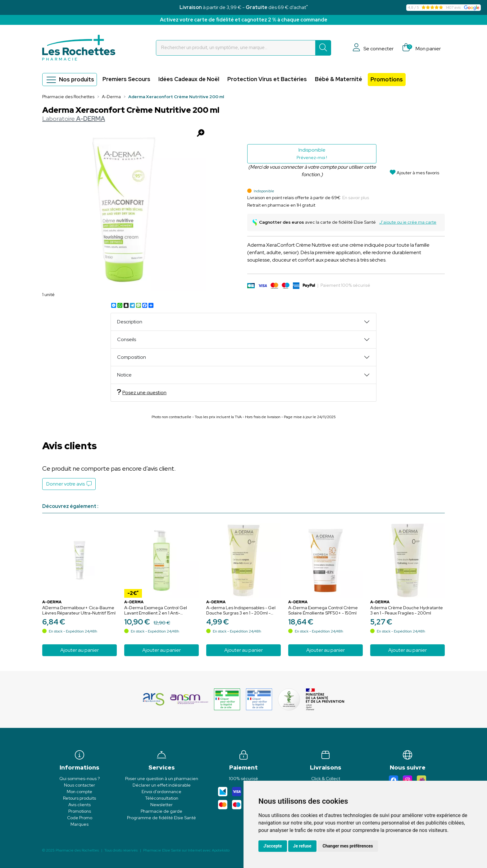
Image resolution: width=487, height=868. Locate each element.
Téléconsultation (162, 798)
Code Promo (80, 818)
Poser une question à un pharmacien (162, 779)
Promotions (387, 79)
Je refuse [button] (302, 846)
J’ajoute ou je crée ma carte (408, 222)
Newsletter (162, 805)
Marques (80, 824)
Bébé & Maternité (339, 79)
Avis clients (80, 805)
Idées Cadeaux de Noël (189, 79)
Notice (124, 375)
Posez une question (142, 392)
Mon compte (80, 792)
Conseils (127, 339)
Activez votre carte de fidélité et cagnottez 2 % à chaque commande (244, 20)
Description (130, 322)
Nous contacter (80, 785)
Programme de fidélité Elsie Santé (162, 818)
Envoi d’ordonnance (162, 792)
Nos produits (70, 80)
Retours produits (80, 798)
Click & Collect (326, 779)
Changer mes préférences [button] (348, 846)
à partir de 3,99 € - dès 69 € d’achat (244, 7)
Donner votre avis (69, 484)
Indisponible (312, 153)
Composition (132, 357)
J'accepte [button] (273, 846)
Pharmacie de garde (162, 811)
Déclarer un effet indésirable (162, 785)
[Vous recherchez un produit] (236, 48)
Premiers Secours (126, 79)
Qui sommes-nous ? (80, 779)
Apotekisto (186, 850)
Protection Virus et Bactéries (267, 79)
